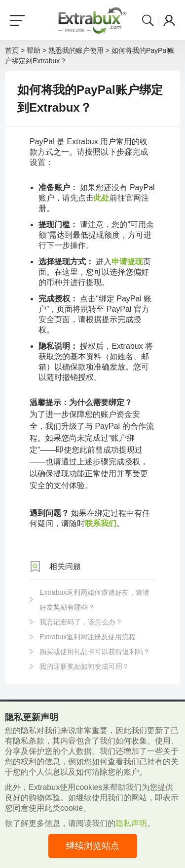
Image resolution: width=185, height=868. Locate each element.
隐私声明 (131, 823)
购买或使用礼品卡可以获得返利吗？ (95, 652)
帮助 (34, 50)
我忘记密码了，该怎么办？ (81, 622)
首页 (12, 50)
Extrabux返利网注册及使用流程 (88, 637)
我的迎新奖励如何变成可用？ (84, 666)
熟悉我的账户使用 (76, 50)
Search (148, 20)
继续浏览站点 (93, 846)
